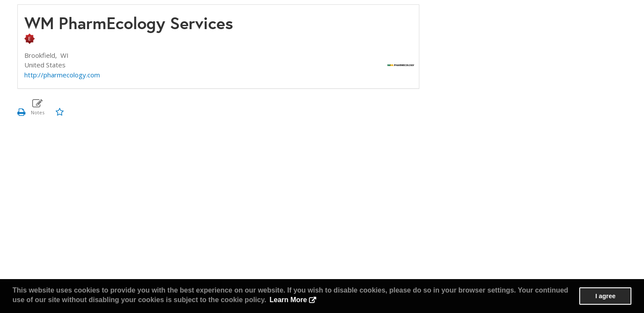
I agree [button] (605, 296)
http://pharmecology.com (62, 75)
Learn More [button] (288, 300)
